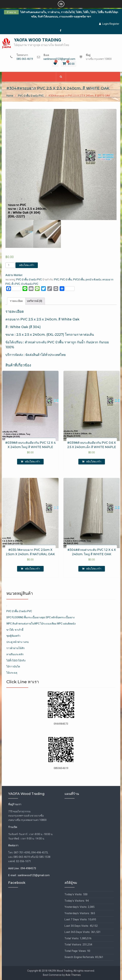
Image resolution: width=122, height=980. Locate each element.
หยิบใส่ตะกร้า (27, 265)
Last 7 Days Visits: (76, 919)
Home (10, 96)
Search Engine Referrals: (80, 957)
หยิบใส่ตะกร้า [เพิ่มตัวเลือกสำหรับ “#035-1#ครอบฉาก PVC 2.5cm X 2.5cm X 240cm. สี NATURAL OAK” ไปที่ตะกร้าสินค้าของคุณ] (32, 569)
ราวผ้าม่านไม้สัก (15, 648)
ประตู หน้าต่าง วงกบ (18, 642)
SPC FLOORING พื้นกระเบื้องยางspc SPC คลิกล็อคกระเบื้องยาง (40, 617)
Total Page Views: (76, 951)
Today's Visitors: (75, 901)
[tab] (16, 301)
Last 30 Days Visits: (77, 926)
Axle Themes (73, 975)
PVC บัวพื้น (66, 280)
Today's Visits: (74, 894)
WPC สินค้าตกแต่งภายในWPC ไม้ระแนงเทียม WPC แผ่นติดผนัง (41, 624)
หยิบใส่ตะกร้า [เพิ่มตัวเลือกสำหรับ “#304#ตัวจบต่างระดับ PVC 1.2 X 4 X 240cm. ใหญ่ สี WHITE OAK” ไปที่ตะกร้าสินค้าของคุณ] (94, 569)
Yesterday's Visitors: (77, 913)
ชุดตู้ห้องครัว (13, 636)
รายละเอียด (16, 301)
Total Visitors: (73, 945)
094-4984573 (28, 868)
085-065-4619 (25, 59)
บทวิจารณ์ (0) (35, 301)
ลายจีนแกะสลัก (15, 654)
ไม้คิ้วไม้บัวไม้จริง (16, 660)
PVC (56, 280)
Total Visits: (72, 938)
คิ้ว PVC (16, 284)
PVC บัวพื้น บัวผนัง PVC (31, 96)
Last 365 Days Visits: (78, 932)
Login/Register (109, 24)
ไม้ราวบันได (13, 666)
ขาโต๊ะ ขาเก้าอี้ (15, 630)
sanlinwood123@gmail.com (59, 59)
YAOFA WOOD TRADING (38, 40)
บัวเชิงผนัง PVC (30, 284)
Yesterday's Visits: (76, 907)
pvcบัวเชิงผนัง (93, 280)
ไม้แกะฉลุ (12, 673)
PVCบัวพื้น (79, 280)
